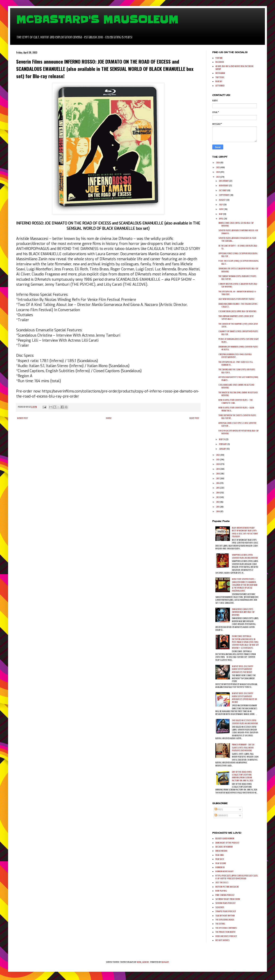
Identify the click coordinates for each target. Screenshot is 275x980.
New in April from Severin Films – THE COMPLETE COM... (236, 401)
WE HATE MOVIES (222, 940)
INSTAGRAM (220, 73)
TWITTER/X (220, 77)
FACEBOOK (220, 62)
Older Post (194, 418)
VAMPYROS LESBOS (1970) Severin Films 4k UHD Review (245, 556)
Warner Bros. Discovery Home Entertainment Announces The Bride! (243, 669)
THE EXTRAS (220, 924)
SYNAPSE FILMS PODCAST (226, 911)
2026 (218, 163)
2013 (218, 497)
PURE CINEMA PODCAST (225, 895)
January (223, 449)
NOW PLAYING (221, 891)
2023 (218, 177)
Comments (221, 815)
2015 (218, 488)
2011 (218, 507)
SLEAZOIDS (220, 907)
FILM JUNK (219, 855)
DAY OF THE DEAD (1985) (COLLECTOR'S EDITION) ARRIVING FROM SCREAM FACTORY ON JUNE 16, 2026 (242, 776)
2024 (218, 172)
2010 (218, 511)
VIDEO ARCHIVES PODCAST (226, 936)
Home (109, 418)
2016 (218, 483)
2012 (218, 502)
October (223, 190)
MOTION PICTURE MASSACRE (227, 887)
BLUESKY (219, 81)
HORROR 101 (220, 867)
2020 (218, 464)
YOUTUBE (219, 58)
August (223, 200)
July (221, 205)
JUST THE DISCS (222, 882)
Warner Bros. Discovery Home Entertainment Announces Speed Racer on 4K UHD (244, 698)
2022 (218, 455)
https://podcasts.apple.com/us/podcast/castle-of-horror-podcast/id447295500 (237, 877)
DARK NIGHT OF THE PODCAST (227, 843)
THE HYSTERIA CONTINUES (226, 928)
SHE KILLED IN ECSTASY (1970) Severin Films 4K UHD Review (245, 722)
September (224, 195)
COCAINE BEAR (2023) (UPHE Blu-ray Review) (237, 311)
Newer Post (23, 418)
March (222, 439)
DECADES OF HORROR (224, 847)
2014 (218, 493)
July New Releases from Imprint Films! (236, 299)
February (223, 444)
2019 (218, 469)
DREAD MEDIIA (221, 851)
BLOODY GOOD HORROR (225, 838)
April (221, 219)
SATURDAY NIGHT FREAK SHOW (228, 899)
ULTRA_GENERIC (143, 962)
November (224, 186)
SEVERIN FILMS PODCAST (225, 903)
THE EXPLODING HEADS (225, 920)
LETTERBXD (220, 86)
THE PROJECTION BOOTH (225, 932)
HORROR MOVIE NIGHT (224, 871)
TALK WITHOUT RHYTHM (225, 916)
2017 (218, 478)
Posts (219, 809)
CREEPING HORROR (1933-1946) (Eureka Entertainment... (235, 356)
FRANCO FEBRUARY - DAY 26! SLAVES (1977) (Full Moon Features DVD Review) (243, 748)
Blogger (165, 962)
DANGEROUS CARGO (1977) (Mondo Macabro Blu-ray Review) (243, 612)
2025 (218, 167)
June (221, 209)
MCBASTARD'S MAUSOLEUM (97, 20)
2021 (218, 460)
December (224, 181)
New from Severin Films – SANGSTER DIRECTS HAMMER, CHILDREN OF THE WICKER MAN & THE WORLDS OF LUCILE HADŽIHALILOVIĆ (245, 585)
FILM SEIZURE (221, 863)
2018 (218, 474)
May (221, 214)
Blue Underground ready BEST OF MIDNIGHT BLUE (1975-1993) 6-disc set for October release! (245, 532)
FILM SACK (220, 859)
